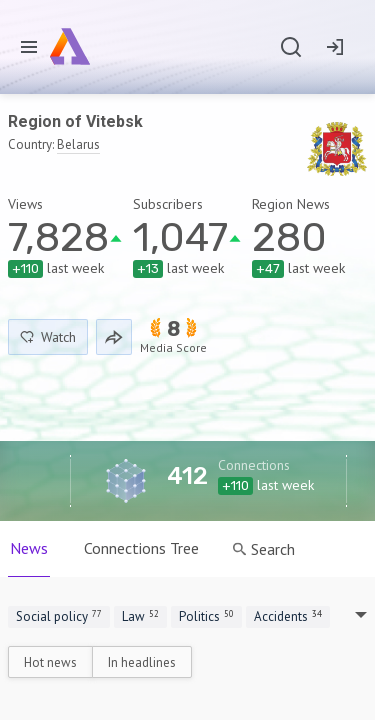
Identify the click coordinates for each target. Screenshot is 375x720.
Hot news (50, 662)
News (29, 548)
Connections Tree (141, 548)
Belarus (78, 144)
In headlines (142, 662)
